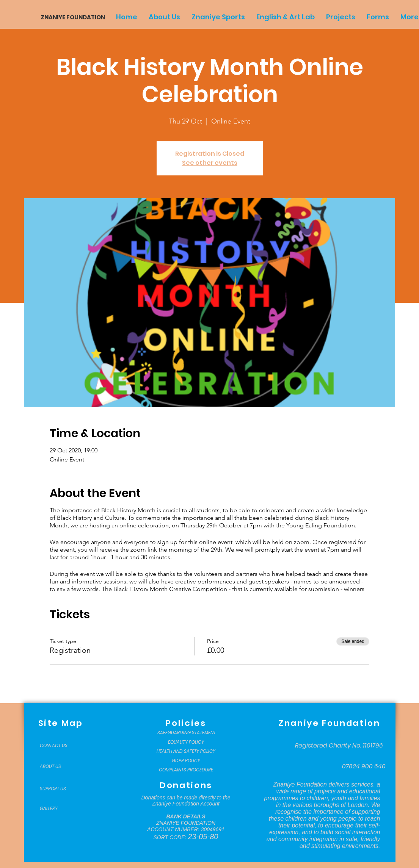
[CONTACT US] (59, 746)
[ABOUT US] (59, 766)
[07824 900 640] (364, 766)
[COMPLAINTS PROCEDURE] (186, 770)
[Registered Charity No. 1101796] (339, 746)
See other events (210, 163)
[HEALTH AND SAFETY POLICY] (186, 751)
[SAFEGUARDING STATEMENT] (187, 733)
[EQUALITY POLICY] (186, 742)
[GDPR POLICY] (186, 761)
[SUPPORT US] (59, 789)
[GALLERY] (59, 809)
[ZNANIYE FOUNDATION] (70, 17)
